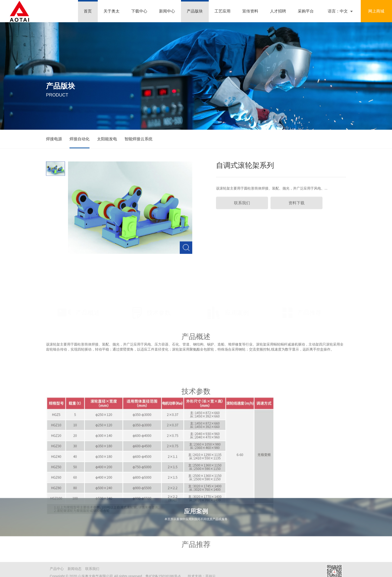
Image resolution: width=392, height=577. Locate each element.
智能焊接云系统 (138, 140)
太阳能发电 (107, 140)
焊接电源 (54, 140)
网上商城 (376, 11)
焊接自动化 (79, 140)
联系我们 (242, 207)
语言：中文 (338, 11)
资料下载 (296, 207)
